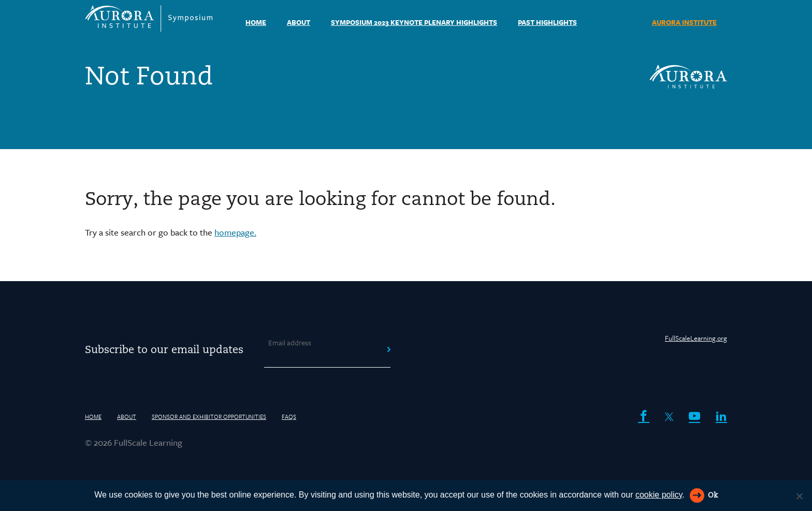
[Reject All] (799, 496)
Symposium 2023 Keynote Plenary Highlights (414, 22)
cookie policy (659, 495)
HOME (256, 22)
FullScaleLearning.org (696, 338)
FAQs (289, 417)
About (299, 22)
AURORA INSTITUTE (684, 22)
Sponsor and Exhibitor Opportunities (209, 417)
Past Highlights (547, 22)
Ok (713, 496)
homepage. (235, 232)
